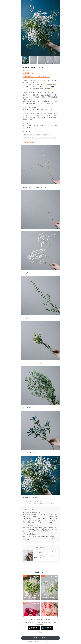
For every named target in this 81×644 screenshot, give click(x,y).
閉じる (40, 632)
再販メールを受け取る (40, 638)
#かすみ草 (38, 135)
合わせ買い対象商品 (29, 142)
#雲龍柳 (45, 135)
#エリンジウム (28, 135)
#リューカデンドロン (30, 138)
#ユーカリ (52, 138)
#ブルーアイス (43, 138)
